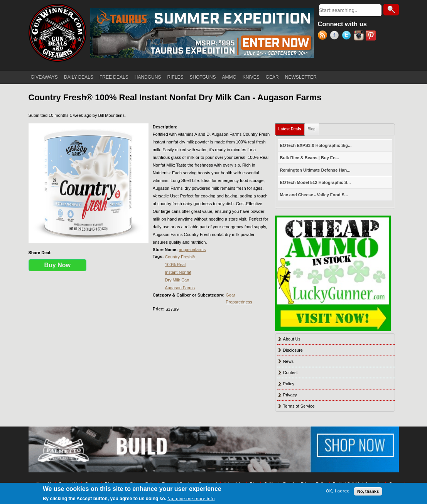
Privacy (290, 395)
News (289, 361)
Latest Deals (292, 127)
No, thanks (368, 491)
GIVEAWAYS (44, 77)
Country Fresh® (180, 257)
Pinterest (372, 36)
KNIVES (251, 77)
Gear (230, 295)
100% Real (175, 265)
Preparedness (239, 302)
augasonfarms (192, 249)
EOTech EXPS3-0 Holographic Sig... (316, 145)
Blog (312, 129)
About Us (292, 339)
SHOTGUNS (203, 77)
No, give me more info (191, 499)
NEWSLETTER (301, 77)
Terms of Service (299, 406)
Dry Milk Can (177, 280)
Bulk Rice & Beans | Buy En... (310, 158)
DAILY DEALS (79, 77)
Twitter (348, 36)
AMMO (229, 77)
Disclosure (293, 350)
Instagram (360, 36)
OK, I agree (338, 491)
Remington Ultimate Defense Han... (315, 170)
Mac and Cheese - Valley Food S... (314, 195)
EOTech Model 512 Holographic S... (316, 182)
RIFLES (175, 77)
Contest (290, 373)
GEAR (272, 77)
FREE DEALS (114, 77)
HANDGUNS (148, 77)
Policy (289, 384)
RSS (324, 36)
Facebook (336, 36)
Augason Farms (180, 288)
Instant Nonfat (178, 272)
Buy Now (57, 265)
